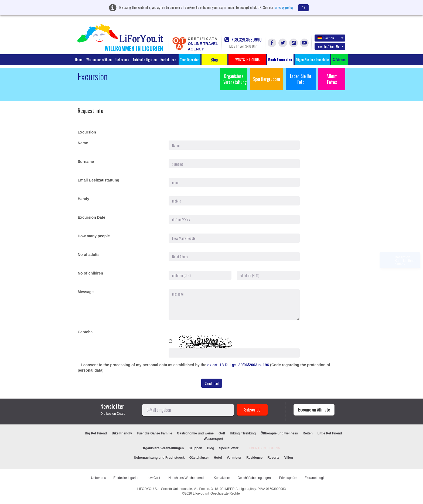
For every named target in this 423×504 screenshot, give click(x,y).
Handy (83, 199)
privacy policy (284, 7)
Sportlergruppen (267, 79)
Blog (211, 448)
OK (303, 8)
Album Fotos (332, 79)
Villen (289, 458)
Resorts (273, 458)
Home (79, 60)
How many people (94, 236)
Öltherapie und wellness (279, 433)
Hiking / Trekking (243, 433)
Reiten (308, 433)
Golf (222, 433)
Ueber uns (122, 60)
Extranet (340, 60)
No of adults (89, 255)
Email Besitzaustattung (98, 180)
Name (83, 143)
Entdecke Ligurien (145, 60)
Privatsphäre (288, 478)
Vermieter (234, 458)
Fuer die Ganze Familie (154, 433)
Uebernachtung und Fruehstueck (160, 458)
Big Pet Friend (96, 433)
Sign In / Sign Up (330, 46)
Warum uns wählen (99, 60)
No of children (90, 273)
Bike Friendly (122, 433)
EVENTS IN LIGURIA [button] (247, 60)
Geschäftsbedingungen (255, 478)
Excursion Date (91, 217)
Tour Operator (190, 60)
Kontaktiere (168, 60)
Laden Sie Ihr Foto (301, 79)
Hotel (218, 458)
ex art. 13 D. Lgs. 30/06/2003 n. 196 (239, 365)
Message (86, 292)
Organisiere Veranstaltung (235, 79)
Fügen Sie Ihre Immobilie (312, 60)
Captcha (85, 332)
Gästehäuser (199, 458)
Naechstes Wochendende (187, 478)
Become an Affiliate (314, 410)
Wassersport (213, 439)
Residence (254, 458)
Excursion (87, 132)
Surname (86, 162)
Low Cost (154, 478)
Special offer (229, 448)
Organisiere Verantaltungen (163, 448)
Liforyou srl (201, 493)
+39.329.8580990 (243, 40)
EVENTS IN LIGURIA (264, 448)
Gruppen (195, 448)
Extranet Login (315, 478)
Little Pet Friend (330, 433)
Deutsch (330, 38)
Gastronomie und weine (195, 433)
